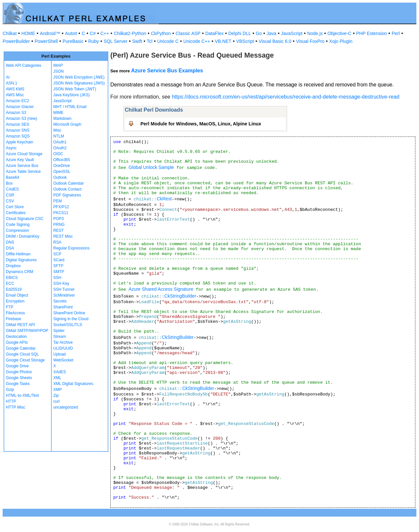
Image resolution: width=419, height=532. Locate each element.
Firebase (14, 319)
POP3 (59, 219)
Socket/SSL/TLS (68, 325)
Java (271, 33)
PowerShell (46, 41)
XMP (58, 390)
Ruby (93, 41)
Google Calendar (21, 348)
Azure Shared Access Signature (161, 289)
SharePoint (63, 307)
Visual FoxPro (310, 41)
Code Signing (18, 225)
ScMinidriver (64, 295)
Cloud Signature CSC (25, 219)
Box (9, 183)
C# (93, 33)
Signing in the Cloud (71, 319)
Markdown (62, 119)
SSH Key (61, 284)
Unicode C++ (197, 41)
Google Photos (19, 372)
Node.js (315, 33)
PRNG (59, 225)
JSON (59, 71)
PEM (58, 201)
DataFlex (214, 33)
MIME (58, 113)
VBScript (245, 41)
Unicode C (168, 41)
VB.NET (223, 41)
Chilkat (10, 33)
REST (59, 230)
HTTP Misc (16, 407)
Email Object (17, 295)
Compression (18, 230)
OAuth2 (60, 148)
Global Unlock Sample (151, 167)
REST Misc (63, 236)
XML (57, 378)
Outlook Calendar (69, 183)
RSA (57, 242)
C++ (105, 33)
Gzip (10, 390)
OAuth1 (60, 142)
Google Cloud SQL (22, 354)
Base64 (13, 177)
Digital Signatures (21, 260)
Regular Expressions (72, 248)
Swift (137, 41)
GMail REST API (20, 325)
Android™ (50, 33)
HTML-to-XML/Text (22, 395)
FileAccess (15, 313)
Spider (59, 331)
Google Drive (17, 366)
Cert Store (15, 207)
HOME (28, 33)
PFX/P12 (61, 207)
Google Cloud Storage (25, 360)
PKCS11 (61, 213)
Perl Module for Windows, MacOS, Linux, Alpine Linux (201, 124)
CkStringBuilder (180, 296)
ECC (10, 284)
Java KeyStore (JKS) (72, 95)
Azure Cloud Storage (24, 154)
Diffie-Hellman (18, 254)
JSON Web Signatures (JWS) (79, 83)
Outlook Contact (67, 189)
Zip (56, 395)
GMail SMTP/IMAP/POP (27, 331)
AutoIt (71, 33)
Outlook (60, 177)
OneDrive (62, 166)
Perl (396, 33)
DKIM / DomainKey (23, 236)
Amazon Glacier (20, 107)
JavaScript (292, 33)
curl (56, 401)
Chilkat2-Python (130, 33)
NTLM (59, 136)
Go (259, 33)
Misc (57, 130)
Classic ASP (188, 33)
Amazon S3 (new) (21, 119)
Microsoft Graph (67, 124)
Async (11, 148)
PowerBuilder (16, 41)
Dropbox (13, 266)
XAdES (60, 372)
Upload (60, 354)
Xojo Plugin (341, 41)
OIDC (58, 154)
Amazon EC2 (18, 101)
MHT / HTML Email (70, 107)
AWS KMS (15, 89)
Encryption (15, 301)
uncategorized (66, 407)
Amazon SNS (18, 130)
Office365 (62, 160)
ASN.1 (12, 83)
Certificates (16, 213)
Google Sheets (19, 378)
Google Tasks (18, 384)
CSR (10, 195)
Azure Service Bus (22, 166)
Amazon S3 (16, 113)
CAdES (12, 189)
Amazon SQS (18, 136)
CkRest (164, 199)
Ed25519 (14, 289)
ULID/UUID (63, 348)
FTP (10, 307)
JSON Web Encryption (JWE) (79, 77)
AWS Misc (15, 95)
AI (8, 77)
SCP (57, 254)
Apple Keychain (19, 142)
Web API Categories (24, 65)
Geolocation (16, 337)
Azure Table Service (23, 172)
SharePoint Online (69, 313)
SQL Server (116, 41)
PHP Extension (372, 33)
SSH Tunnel (64, 289)
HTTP (11, 401)
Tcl (150, 41)
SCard (59, 260)
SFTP (58, 266)
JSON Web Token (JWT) (75, 89)
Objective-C (339, 33)
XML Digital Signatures (73, 384)
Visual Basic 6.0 (275, 41)
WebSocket (63, 360)
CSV (10, 201)
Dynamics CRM (19, 272)
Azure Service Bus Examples (167, 71)
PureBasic (73, 41)
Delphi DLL (239, 33)
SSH (57, 278)
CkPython (161, 33)
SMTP (59, 272)
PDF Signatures (67, 195)
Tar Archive (63, 342)
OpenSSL (62, 172)
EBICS (12, 278)
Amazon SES (18, 124)
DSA (10, 248)
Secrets (60, 301)
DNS (10, 242)
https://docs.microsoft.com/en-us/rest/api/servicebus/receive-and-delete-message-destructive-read (286, 97)
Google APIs (17, 342)
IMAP (58, 65)
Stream (60, 337)
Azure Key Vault (20, 160)
